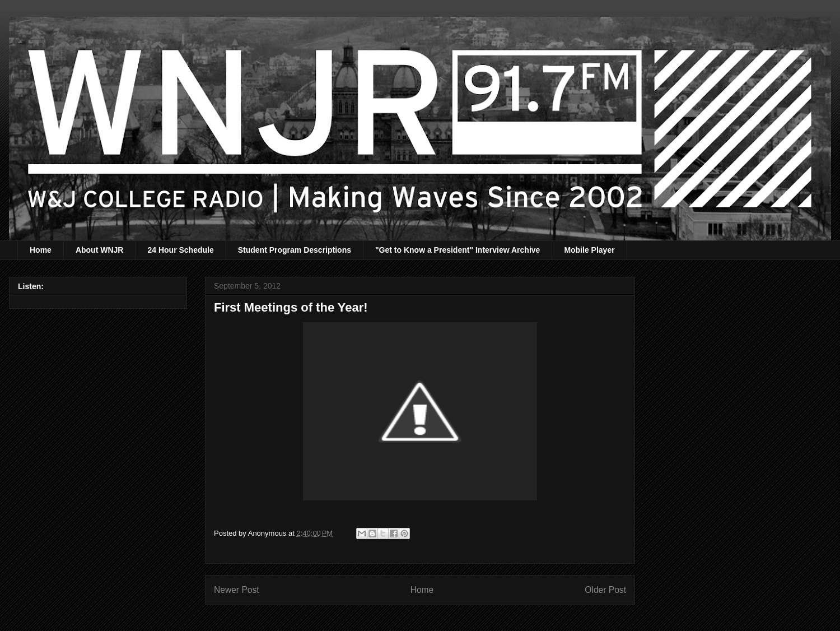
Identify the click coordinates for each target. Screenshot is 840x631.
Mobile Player (589, 250)
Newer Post (237, 590)
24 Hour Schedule (180, 250)
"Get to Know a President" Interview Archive (458, 250)
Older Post (605, 590)
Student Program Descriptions (295, 250)
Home (41, 250)
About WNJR (100, 250)
